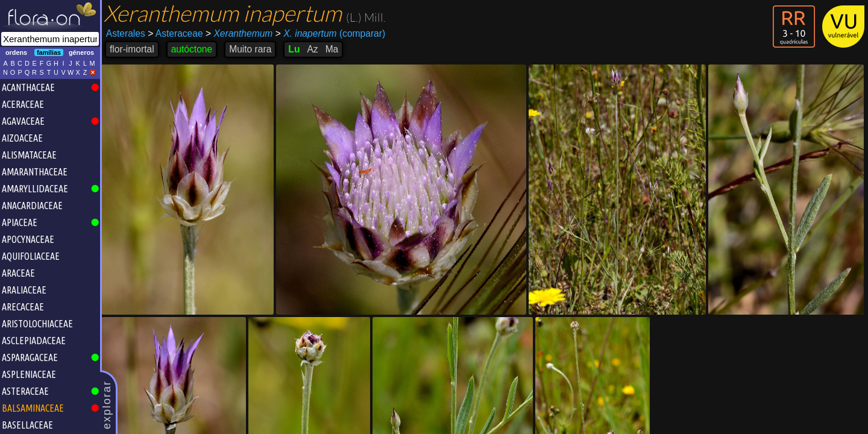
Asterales (126, 33)
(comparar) (330, 34)
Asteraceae (175, 33)
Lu (294, 49)
